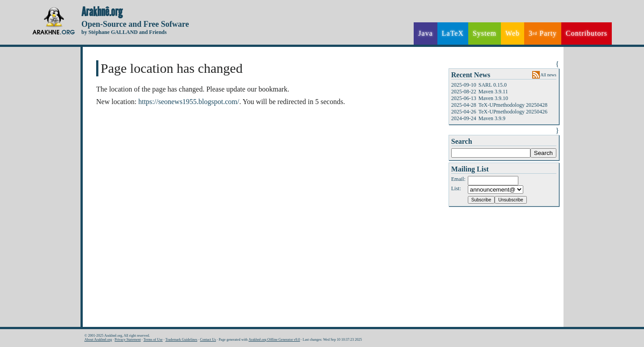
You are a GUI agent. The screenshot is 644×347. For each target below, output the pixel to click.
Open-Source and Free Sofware (135, 24)
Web (513, 33)
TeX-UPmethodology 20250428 (513, 105)
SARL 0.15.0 (493, 85)
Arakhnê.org (102, 12)
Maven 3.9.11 (493, 92)
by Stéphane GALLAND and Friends (124, 32)
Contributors (587, 33)
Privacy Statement (127, 340)
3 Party (543, 33)
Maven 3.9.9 (492, 118)
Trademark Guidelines (181, 340)
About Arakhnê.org (98, 340)
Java (425, 33)
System (485, 33)
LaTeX (453, 33)
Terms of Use (153, 340)
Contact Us (208, 340)
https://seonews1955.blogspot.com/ (189, 102)
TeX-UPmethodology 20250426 (513, 112)
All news (548, 75)
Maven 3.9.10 (493, 98)
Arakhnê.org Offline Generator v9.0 (274, 340)
